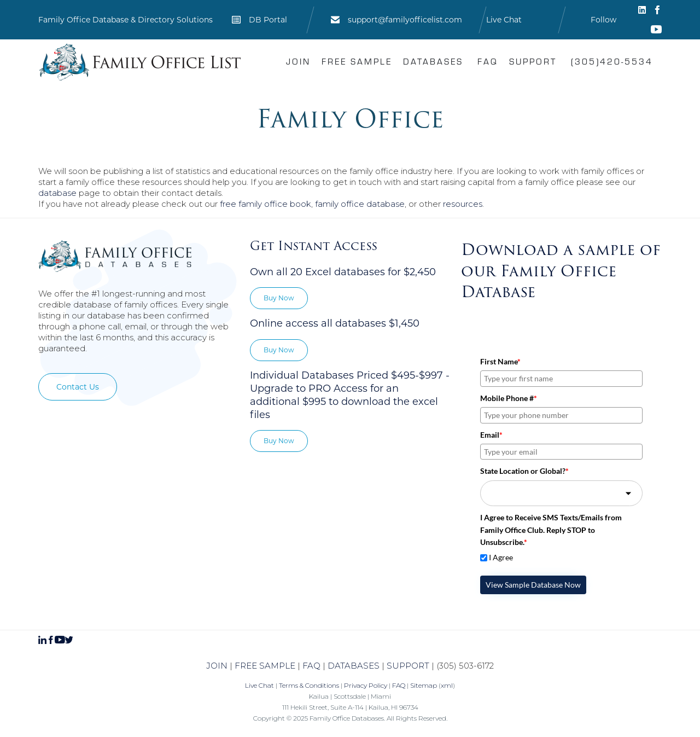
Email (491, 435)
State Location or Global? (524, 471)
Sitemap (424, 685)
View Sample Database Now (533, 585)
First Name (500, 361)
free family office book (266, 204)
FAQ (488, 61)
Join (298, 61)
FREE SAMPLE (265, 666)
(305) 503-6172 (465, 666)
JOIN (217, 666)
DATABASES (354, 666)
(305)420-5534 (612, 61)
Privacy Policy (366, 685)
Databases (433, 61)
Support (533, 61)
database (57, 193)
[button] (78, 387)
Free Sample (357, 61)
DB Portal (268, 20)
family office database (360, 204)
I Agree (501, 557)
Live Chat (504, 20)
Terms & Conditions (309, 685)
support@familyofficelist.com (405, 20)
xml (447, 685)
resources (463, 204)
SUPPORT (408, 666)
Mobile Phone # (509, 398)
